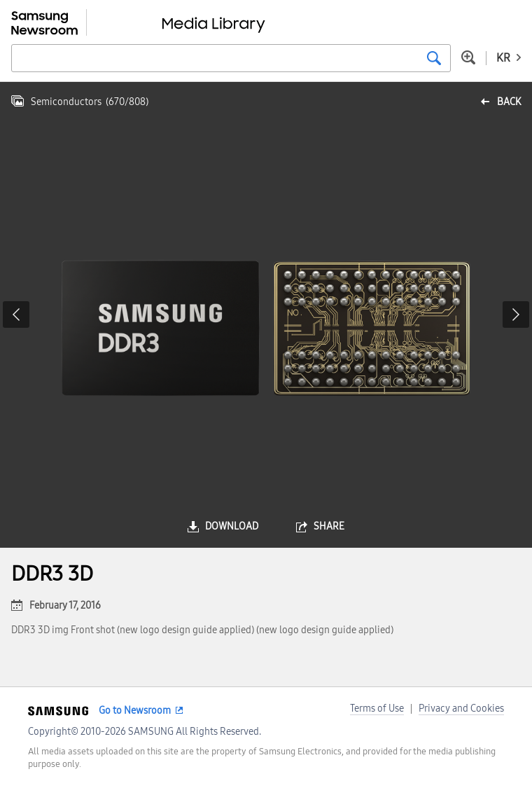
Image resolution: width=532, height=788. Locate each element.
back (509, 102)
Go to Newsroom (135, 711)
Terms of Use (377, 708)
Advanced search (468, 57)
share (329, 526)
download (232, 526)
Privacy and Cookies (461, 708)
